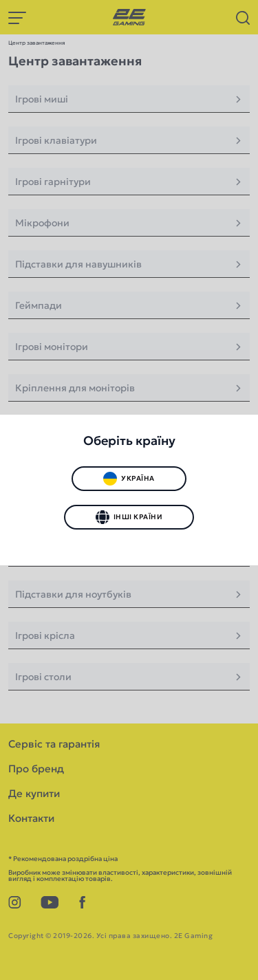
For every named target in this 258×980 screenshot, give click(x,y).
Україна (129, 479)
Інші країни (129, 517)
